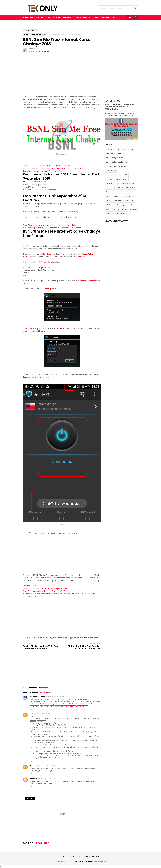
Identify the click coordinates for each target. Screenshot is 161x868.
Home (25, 18)
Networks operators (129, 196)
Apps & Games (111, 153)
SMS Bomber (110, 205)
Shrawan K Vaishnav (38, 697)
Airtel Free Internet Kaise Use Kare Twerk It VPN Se (45, 591)
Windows (133, 209)
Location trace (130, 188)
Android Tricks (119, 149)
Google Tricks (110, 188)
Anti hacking (130, 149)
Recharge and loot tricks (114, 200)
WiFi (126, 209)
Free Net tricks (30, 30)
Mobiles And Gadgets (113, 196)
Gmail (132, 183)
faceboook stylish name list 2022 (117, 179)
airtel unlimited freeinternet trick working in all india (45, 588)
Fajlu (32, 714)
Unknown (33, 766)
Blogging (121, 153)
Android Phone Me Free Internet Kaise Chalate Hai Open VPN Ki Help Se (53, 168)
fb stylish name (111, 183)
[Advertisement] (62, 77)
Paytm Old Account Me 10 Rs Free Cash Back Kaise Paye (41, 648)
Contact (72, 857)
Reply (31, 709)
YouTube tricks (121, 213)
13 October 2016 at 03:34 (42, 714)
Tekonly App (121, 205)
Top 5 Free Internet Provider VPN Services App (43, 171)
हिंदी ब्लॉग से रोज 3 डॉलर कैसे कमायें (77, 706)
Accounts (109, 149)
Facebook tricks (111, 170)
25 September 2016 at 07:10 (55, 697)
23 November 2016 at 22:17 (46, 766)
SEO (133, 200)
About (64, 857)
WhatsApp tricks (117, 209)
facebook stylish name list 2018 (116, 162)
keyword (120, 188)
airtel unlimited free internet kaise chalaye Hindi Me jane (47, 166)
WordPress (109, 213)
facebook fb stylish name (114, 158)
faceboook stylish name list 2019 (117, 175)
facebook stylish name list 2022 (116, 166)
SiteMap (96, 857)
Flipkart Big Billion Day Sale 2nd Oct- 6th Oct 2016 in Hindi (84, 648)
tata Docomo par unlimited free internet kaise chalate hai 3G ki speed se (53, 228)
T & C (80, 857)
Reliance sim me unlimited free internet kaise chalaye (56, 225)
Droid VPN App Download (45, 262)
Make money (110, 192)
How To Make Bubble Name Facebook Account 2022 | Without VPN (119, 107)
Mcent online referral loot (125, 192)
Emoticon (30, 798)
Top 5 (107, 209)
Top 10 (130, 205)
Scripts (127, 200)
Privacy (87, 857)
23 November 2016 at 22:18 (46, 779)
